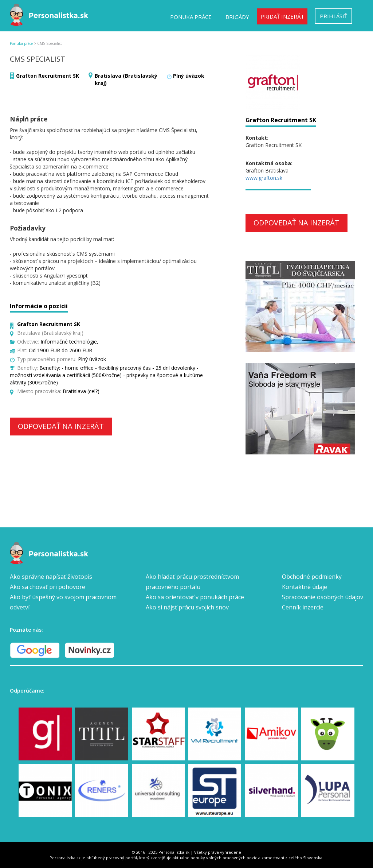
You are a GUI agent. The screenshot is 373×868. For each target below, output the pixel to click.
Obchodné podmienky (312, 577)
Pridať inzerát (282, 16)
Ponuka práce (191, 17)
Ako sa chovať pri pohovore (48, 587)
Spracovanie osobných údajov (323, 597)
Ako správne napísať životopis (51, 577)
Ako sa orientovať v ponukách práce (195, 597)
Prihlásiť (333, 16)
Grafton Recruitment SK (48, 76)
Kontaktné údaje (305, 587)
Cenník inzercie (303, 607)
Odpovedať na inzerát (61, 426)
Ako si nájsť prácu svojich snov (187, 607)
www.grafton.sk (264, 178)
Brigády (237, 17)
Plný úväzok (189, 76)
